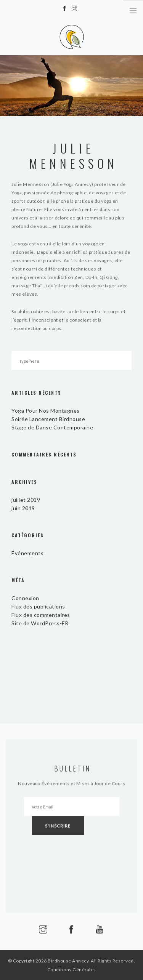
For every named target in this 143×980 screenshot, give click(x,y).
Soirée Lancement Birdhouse (48, 419)
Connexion (25, 598)
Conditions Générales (72, 970)
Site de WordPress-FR (40, 623)
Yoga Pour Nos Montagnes (46, 411)
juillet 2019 (26, 500)
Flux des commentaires (41, 615)
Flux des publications (38, 606)
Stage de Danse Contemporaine (52, 427)
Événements (27, 553)
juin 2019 (23, 508)
